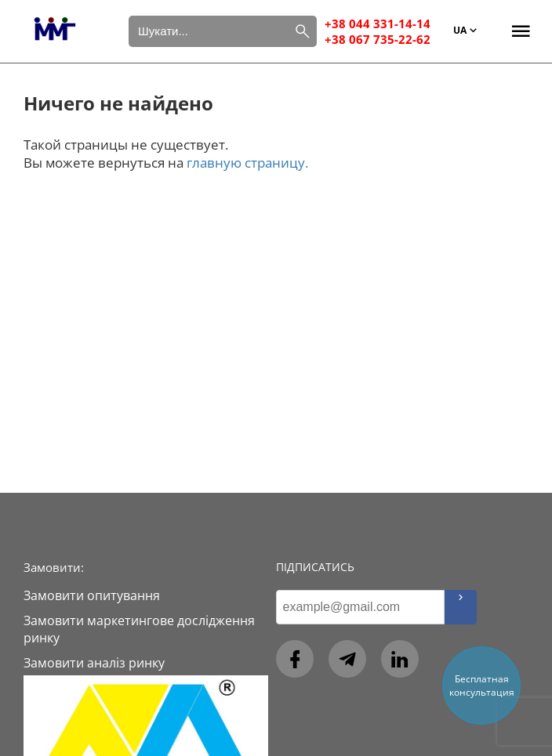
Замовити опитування (92, 595)
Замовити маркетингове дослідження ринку (139, 629)
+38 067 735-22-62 (378, 39)
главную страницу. (247, 163)
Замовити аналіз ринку (94, 663)
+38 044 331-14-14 (378, 24)
